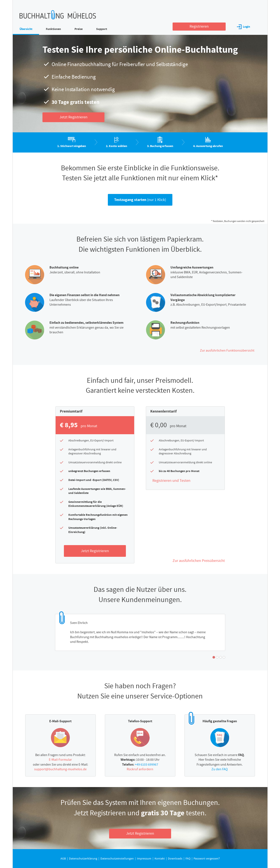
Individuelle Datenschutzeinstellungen (144, 113)
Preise (79, 29)
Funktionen (53, 29)
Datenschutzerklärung (162, 80)
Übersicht (26, 29)
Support (102, 29)
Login (243, 27)
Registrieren (199, 26)
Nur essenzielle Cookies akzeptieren (144, 105)
